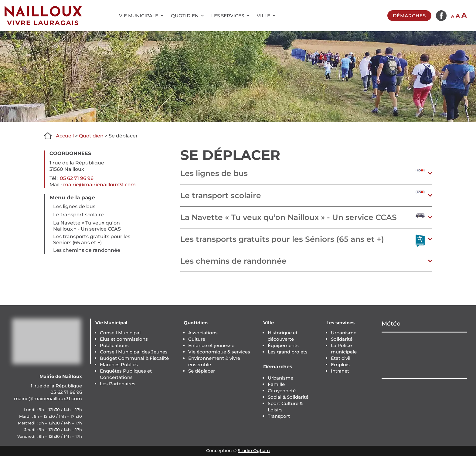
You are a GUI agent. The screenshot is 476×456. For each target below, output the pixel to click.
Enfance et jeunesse (211, 345)
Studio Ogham (254, 451)
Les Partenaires (118, 384)
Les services (228, 16)
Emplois (340, 365)
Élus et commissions (124, 339)
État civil (341, 358)
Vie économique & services (219, 352)
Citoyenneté (282, 391)
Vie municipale (139, 16)
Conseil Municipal (120, 333)
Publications (114, 345)
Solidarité (342, 339)
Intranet (340, 371)
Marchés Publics (119, 365)
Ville (263, 16)
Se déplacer (202, 371)
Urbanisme (280, 378)
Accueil (65, 136)
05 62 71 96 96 (77, 178)
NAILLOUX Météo (424, 355)
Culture (197, 339)
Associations (203, 333)
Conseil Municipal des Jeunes (134, 352)
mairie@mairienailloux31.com (99, 185)
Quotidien (185, 16)
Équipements (283, 345)
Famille (276, 384)
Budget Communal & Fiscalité (134, 358)
